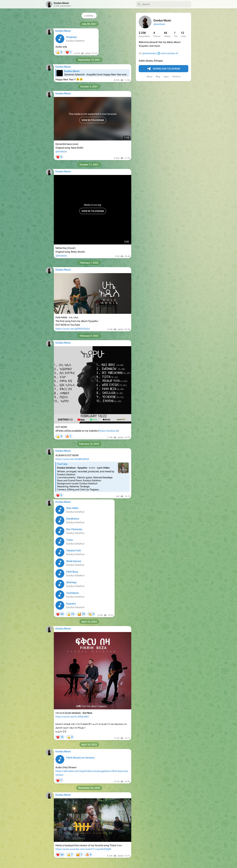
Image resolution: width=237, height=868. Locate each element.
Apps (166, 77)
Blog (158, 77)
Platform (176, 77)
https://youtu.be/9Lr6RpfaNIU (72, 717)
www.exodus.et (169, 53)
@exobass (159, 24)
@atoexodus (150, 53)
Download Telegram (163, 69)
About (149, 77)
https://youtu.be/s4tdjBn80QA (72, 459)
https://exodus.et (108, 431)
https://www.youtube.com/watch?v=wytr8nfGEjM (83, 849)
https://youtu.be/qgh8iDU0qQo (73, 329)
